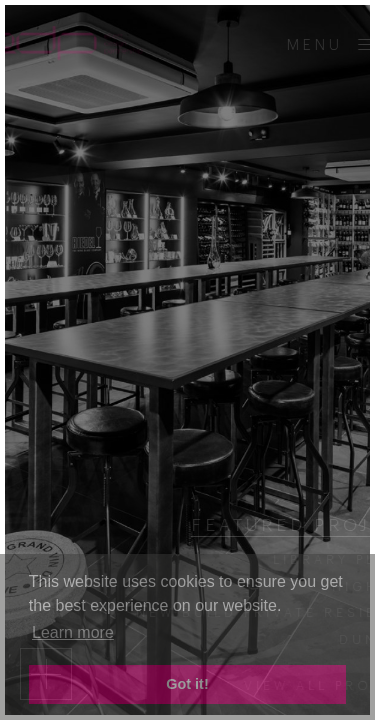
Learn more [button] (73, 632)
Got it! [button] (187, 684)
